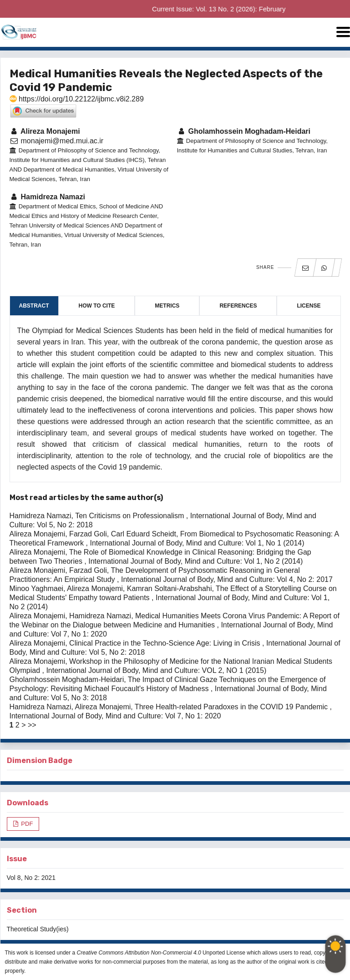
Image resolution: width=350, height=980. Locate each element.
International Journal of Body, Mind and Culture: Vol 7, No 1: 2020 (115, 716)
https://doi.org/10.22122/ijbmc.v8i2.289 (77, 99)
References (238, 306)
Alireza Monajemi (45, 131)
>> (32, 725)
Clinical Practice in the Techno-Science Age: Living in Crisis (166, 643)
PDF (26, 824)
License (309, 306)
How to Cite (97, 306)
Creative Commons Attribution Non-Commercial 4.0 (139, 953)
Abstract (34, 306)
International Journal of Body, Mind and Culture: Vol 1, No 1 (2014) (197, 543)
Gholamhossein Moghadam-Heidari (244, 131)
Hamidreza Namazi (47, 197)
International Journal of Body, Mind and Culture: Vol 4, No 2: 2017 (227, 579)
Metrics (167, 306)
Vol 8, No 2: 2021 (31, 878)
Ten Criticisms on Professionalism (131, 516)
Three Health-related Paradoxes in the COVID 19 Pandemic (232, 707)
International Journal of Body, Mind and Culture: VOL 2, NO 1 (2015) (156, 670)
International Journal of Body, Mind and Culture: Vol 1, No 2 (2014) (195, 561)
